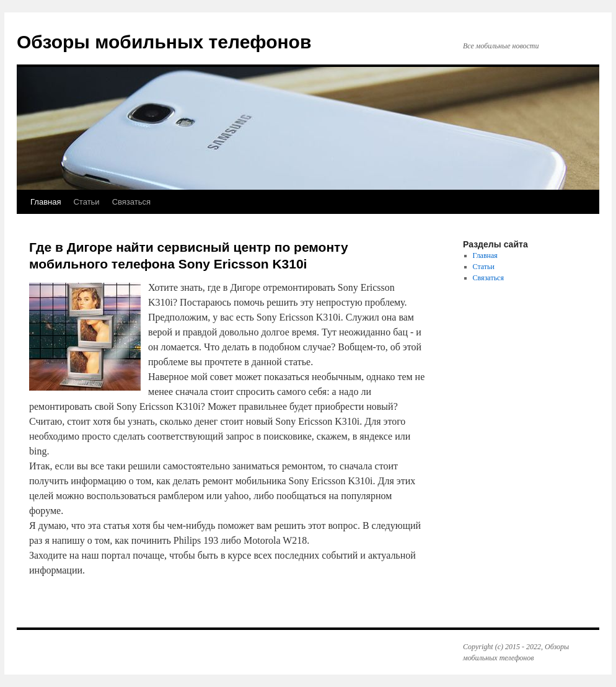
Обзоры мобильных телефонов (164, 42)
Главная (46, 202)
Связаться (131, 202)
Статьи (86, 202)
